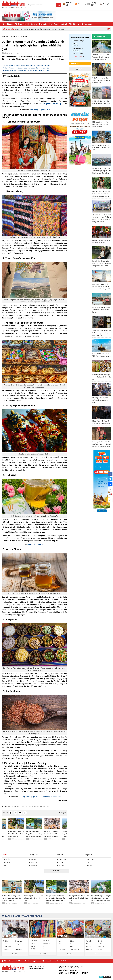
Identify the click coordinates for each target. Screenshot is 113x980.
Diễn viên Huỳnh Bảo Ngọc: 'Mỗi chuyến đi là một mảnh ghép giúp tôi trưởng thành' (101, 194)
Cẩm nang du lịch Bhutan (78, 42)
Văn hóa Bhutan (78, 48)
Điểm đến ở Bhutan (14, 807)
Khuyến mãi (64, 24)
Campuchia (7, 947)
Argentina (90, 949)
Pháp (72, 941)
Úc (43, 946)
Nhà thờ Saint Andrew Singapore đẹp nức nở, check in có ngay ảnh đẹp (26, 68)
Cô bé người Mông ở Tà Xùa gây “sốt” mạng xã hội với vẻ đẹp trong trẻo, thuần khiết (102, 444)
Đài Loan (34, 862)
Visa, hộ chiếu (92, 4)
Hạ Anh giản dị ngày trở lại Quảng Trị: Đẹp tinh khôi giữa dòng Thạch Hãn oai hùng (102, 263)
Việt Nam (18, 24)
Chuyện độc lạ (60, 29)
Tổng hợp (10, 24)
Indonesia (62, 859)
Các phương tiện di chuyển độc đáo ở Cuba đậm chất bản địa (101, 310)
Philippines (18, 949)
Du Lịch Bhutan (23, 36)
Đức (88, 862)
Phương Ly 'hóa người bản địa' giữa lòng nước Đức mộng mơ (101, 400)
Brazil (100, 941)
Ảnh (50, 24)
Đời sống (34, 24)
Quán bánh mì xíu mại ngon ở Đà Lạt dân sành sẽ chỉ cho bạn (102, 377)
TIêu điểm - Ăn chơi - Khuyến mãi (81, 24)
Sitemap (38, 961)
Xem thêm (15, 954)
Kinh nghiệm (43, 24)
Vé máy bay (81, 4)
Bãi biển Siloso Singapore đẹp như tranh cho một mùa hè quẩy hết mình (27, 65)
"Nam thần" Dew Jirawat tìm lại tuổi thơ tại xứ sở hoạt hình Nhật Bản (102, 333)
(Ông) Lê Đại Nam (77, 967)
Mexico (89, 946)
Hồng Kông (90, 859)
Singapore (88, 855)
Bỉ (59, 947)
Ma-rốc (62, 866)
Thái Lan (60, 855)
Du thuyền (105, 4)
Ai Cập (100, 949)
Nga (72, 947)
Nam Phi (34, 866)
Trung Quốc (33, 855)
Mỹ (5, 866)
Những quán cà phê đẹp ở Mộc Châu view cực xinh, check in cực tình (101, 124)
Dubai (61, 862)
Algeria (89, 866)
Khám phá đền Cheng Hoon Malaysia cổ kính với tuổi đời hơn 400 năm (26, 71)
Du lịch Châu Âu (37, 29)
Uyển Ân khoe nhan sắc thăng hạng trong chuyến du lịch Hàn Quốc (102, 80)
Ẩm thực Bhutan (78, 53)
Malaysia (34, 859)
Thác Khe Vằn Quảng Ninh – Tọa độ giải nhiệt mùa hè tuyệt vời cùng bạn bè (102, 57)
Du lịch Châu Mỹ (48, 29)
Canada (89, 941)
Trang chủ (5, 36)
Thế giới (26, 24)
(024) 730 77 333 (62, 961)
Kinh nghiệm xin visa (23, 29)
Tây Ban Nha (75, 949)
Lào (16, 947)
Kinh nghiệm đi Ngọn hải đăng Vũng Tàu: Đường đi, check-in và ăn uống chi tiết (101, 287)
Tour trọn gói (68, 4)
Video (56, 24)
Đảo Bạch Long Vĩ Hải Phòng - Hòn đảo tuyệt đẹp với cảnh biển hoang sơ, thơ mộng (102, 171)
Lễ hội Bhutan (77, 51)
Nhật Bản (7, 859)
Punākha (76, 46)
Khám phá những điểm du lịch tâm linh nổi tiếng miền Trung (101, 147)
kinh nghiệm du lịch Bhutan (42, 807)
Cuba (100, 944)
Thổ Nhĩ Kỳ (62, 949)
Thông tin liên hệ (26, 961)
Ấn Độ (33, 949)
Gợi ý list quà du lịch (27, 807)
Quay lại (62, 813)
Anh (60, 941)
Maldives (6, 949)
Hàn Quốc (7, 862)
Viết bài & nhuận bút (10, 961)
